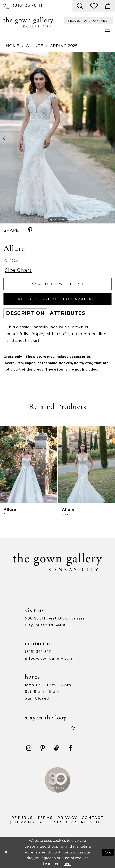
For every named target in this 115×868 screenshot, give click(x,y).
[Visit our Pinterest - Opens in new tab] (43, 748)
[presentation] (28, 464)
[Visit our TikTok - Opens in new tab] (56, 748)
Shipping (24, 822)
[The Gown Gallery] (28, 22)
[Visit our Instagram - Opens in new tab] (29, 748)
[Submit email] (73, 728)
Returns (22, 818)
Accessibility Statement (71, 822)
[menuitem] (23, 6)
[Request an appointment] (89, 21)
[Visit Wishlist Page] (94, 6)
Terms (45, 818)
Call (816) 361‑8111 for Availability (61, 299)
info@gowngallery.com (49, 658)
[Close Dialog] (6, 852)
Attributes (67, 313)
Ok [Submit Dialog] (108, 852)
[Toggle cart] (108, 6)
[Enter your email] (52, 728)
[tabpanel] (58, 138)
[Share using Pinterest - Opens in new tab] (30, 230)
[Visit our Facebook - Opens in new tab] (70, 748)
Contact (93, 818)
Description (25, 313)
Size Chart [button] (18, 270)
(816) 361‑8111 (38, 652)
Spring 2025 (64, 46)
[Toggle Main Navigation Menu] (108, 30)
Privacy (67, 818)
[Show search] (80, 6)
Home (13, 46)
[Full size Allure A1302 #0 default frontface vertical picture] (58, 138)
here (67, 864)
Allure (35, 46)
